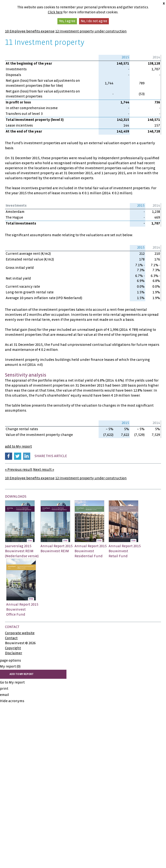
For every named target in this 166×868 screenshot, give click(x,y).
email (5, 695)
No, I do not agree (94, 21)
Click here (55, 12)
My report (10, 666)
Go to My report (12, 682)
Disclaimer (14, 653)
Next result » (44, 470)
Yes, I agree (67, 21)
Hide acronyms (12, 701)
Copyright (13, 648)
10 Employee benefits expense (30, 31)
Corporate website (20, 633)
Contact (11, 638)
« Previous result (19, 470)
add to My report (18, 446)
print (4, 689)
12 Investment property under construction (91, 31)
